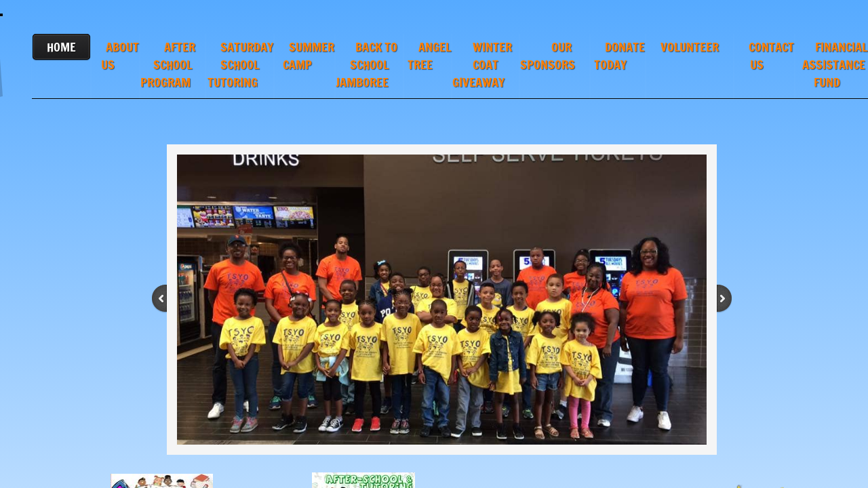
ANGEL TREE (429, 56)
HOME (61, 47)
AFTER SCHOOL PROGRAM (168, 64)
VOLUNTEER (690, 47)
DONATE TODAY (619, 56)
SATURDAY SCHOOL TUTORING (240, 64)
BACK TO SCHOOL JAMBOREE (367, 64)
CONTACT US (771, 56)
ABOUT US (120, 56)
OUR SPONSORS (548, 56)
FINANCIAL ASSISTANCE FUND (835, 64)
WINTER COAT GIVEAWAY (482, 64)
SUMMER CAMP (309, 56)
